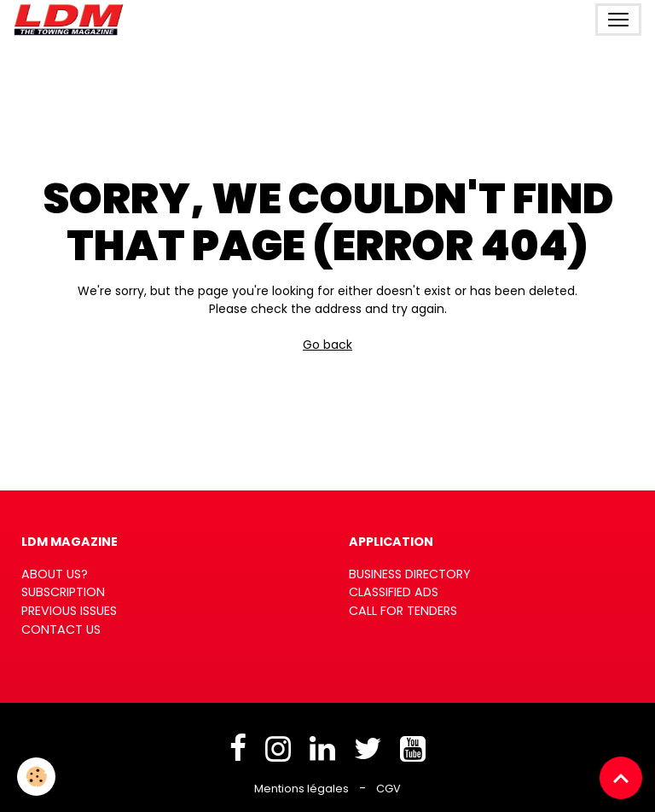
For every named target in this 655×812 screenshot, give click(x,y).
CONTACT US (61, 629)
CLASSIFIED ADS (394, 592)
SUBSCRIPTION (63, 592)
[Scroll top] (621, 778)
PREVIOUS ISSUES (69, 611)
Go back (327, 345)
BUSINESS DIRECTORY (410, 574)
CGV (388, 789)
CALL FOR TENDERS (403, 611)
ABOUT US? (55, 574)
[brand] (72, 20)
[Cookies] (36, 777)
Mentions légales (301, 789)
